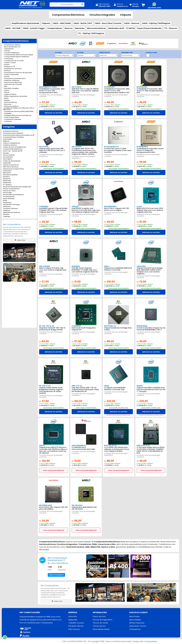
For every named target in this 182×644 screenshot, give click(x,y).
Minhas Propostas (137, 623)
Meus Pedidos (135, 620)
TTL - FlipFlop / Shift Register (91, 33)
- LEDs (5, 86)
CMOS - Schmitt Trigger (34, 28)
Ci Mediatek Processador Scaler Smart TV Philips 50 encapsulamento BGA (150, 150)
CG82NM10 (43, 207)
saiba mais (19, 240)
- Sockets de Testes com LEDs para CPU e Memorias (19, 109)
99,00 (77, 222)
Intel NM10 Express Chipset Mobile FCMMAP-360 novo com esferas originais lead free (53, 210)
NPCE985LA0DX (45, 505)
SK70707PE (44, 147)
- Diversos (7, 71)
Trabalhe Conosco (76, 623)
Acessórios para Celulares (13, 133)
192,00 (77, 401)
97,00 (142, 222)
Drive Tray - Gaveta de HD (13, 151)
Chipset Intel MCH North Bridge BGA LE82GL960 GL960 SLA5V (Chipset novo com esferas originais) (149, 271)
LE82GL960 (141, 266)
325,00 (143, 401)
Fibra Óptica (8, 159)
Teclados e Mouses (10, 209)
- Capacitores (8, 49)
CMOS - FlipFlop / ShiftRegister (156, 23)
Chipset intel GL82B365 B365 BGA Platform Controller (118, 269)
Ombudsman (135, 629)
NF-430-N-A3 (45, 386)
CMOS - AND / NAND (62, 23)
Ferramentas (8, 157)
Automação (8, 139)
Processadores (9, 197)
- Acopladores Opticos (12, 45)
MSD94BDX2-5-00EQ (48, 87)
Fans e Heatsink (9, 155)
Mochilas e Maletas (10, 175)
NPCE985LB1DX (110, 207)
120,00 (45, 461)
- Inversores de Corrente (12, 84)
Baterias (6, 141)
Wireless (6, 214)
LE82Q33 (75, 207)
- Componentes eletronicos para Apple (18, 55)
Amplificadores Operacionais (25, 23)
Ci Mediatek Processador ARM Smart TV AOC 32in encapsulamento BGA (52, 91)
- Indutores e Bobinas (11, 81)
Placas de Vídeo (9, 191)
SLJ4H (139, 207)
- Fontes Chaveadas (11, 75)
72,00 (142, 282)
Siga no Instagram (57, 575)
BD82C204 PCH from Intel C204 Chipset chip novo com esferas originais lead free (150, 210)
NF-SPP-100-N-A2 (46, 326)
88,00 (109, 461)
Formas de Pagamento (103, 620)
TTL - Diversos (171, 28)
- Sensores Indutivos (11, 106)
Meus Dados (135, 617)
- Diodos (6, 65)
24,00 (44, 521)
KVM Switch (7, 171)
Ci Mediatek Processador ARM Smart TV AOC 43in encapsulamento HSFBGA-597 (117, 91)
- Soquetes (7, 114)
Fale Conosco (74, 629)
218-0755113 (76, 87)
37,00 (77, 341)
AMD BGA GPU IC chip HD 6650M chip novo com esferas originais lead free (85, 91)
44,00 (77, 102)
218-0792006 (44, 266)
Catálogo (7, 217)
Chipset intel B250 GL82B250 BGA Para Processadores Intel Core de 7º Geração (151, 390)
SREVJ (107, 266)
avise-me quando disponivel (54, 470)
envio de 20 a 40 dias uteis (119, 408)
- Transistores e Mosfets (12, 119)
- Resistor (7, 100)
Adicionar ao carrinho (54, 113)
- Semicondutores (10, 102)
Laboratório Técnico (138, 626)
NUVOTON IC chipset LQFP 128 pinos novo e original (116, 209)
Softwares (7, 207)
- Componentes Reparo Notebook (16, 57)
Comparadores (55, 28)
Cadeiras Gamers (10, 145)
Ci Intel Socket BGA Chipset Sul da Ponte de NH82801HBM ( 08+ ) (151, 329)
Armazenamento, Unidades (13, 137)
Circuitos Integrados (102, 15)
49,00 (109, 102)
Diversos (69, 28)
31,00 (76, 282)
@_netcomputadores (58, 563)
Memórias (80, 28)
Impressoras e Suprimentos (14, 169)
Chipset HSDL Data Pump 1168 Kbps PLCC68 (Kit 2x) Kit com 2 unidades (52, 150)
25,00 (44, 162)
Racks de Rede (9, 199)
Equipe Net (73, 620)
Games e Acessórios (11, 165)
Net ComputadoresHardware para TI (57, 559)
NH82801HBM (142, 326)
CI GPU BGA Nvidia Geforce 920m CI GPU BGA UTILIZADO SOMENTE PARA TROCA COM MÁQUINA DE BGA (150, 450)
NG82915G (76, 266)
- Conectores (8, 59)
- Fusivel (6, 77)
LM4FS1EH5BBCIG (79, 446)
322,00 (110, 401)
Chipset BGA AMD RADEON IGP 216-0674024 (84, 508)
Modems (6, 177)
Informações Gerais (101, 629)
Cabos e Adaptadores (12, 143)
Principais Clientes (76, 626)
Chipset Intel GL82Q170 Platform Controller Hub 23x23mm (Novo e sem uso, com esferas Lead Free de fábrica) (53, 450)
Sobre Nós (73, 617)
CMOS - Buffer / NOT (83, 23)
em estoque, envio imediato (54, 109)
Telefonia (7, 211)
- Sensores (7, 104)
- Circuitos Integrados (11, 53)
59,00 (77, 162)
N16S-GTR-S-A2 (143, 446)
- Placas (6, 92)
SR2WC (139, 386)
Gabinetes (7, 163)
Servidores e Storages (11, 205)
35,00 (44, 222)
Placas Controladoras (11, 189)
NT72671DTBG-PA (111, 147)
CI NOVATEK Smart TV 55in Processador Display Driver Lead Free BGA (118, 150)
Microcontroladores (96, 28)
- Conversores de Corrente (13, 61)
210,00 (110, 282)
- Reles (6, 98)
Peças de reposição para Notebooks (17, 187)
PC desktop (7, 185)
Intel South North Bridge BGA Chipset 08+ (84, 329)
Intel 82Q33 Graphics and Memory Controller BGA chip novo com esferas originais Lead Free (86, 210)
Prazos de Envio (99, 617)
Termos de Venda (100, 623)
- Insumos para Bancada (12, 83)
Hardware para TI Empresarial (30, 7)
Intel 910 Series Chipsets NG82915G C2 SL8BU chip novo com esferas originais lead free (85, 270)
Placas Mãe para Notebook (13, 195)
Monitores (7, 179)
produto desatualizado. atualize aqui (119, 415)
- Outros (6, 90)
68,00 (109, 341)
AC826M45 (76, 326)
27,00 (44, 282)
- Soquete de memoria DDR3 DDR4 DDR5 (18, 112)
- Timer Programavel (11, 117)
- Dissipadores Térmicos (12, 69)
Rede (5, 201)
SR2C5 (42, 446)
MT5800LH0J (142, 87)
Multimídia (7, 181)
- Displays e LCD (9, 67)
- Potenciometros (10, 94)
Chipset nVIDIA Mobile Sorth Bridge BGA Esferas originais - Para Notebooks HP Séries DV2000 (53, 390)
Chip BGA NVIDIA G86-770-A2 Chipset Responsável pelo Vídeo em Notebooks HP (85, 390)
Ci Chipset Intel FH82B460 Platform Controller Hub (115, 389)
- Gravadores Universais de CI (14, 79)
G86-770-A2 (77, 386)
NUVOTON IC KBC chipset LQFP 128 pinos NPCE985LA (53, 508)
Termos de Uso (99, 626)
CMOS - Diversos (132, 23)
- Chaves (6, 51)
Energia (6, 153)
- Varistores (7, 121)
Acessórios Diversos (11, 131)
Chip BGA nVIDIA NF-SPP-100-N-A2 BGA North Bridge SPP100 (53, 329)
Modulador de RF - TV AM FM (122, 28)
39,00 (142, 102)
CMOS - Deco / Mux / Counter (108, 23)
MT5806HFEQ (142, 147)
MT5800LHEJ (109, 87)
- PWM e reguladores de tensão (15, 96)
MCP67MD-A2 (110, 326)
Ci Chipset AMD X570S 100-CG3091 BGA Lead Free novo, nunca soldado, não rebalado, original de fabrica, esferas (86, 151)
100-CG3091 (76, 147)
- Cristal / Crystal (9, 63)
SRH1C (107, 386)
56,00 (77, 521)
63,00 (44, 341)
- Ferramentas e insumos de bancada (17, 73)
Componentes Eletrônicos (68, 15)
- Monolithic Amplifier (11, 88)
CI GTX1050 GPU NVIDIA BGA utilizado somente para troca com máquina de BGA (116, 449)
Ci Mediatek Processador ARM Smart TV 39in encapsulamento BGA (150, 91)
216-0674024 (77, 505)
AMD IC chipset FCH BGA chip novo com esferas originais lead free (53, 270)
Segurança (7, 203)
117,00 (44, 102)
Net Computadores (12, 224)
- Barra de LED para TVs (12, 47)
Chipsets (126, 15)
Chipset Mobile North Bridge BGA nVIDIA (118, 329)
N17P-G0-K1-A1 (110, 446)
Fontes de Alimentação (12, 161)
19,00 (76, 461)
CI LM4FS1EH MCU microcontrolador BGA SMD (83, 448)
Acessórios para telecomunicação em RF (19, 135)
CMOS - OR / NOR (13, 28)
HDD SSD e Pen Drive (11, 167)
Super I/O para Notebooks (149, 28)
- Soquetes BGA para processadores (17, 116)
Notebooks (7, 183)
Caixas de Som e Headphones (15, 147)
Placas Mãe (7, 193)
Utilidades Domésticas (11, 212)
